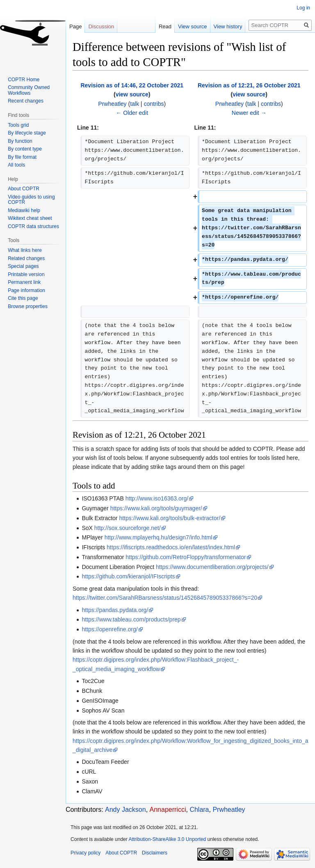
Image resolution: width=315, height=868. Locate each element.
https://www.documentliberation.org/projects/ (212, 567)
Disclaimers (155, 853)
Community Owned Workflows (29, 90)
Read (165, 26)
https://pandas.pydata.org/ (115, 610)
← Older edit (132, 113)
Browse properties (28, 306)
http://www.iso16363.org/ (157, 498)
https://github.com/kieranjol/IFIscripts (128, 576)
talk (135, 104)
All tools (16, 165)
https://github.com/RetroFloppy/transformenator (186, 557)
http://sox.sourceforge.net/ (128, 528)
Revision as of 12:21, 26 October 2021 (249, 85)
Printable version (26, 274)
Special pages (23, 266)
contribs (154, 104)
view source (132, 94)
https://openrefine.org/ (110, 629)
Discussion (101, 26)
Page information (26, 290)
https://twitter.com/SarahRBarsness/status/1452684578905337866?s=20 (165, 598)
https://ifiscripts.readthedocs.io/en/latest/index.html (171, 547)
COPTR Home (24, 80)
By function (20, 141)
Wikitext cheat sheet (30, 218)
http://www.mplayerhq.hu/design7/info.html (159, 537)
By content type (25, 149)
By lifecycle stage (27, 133)
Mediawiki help (24, 210)
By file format (22, 157)
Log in (303, 8)
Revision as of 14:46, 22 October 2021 (132, 85)
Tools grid (18, 125)
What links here (25, 250)
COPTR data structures (33, 226)
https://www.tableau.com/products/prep (131, 619)
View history (228, 26)
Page (75, 26)
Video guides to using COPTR (31, 200)
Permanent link (24, 282)
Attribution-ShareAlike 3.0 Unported (167, 839)
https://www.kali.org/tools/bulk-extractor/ (170, 518)
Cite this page (23, 298)
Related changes (26, 258)
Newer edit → (249, 113)
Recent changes (26, 101)
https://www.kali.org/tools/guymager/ (156, 508)
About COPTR (24, 189)
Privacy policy (86, 853)
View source (193, 26)
